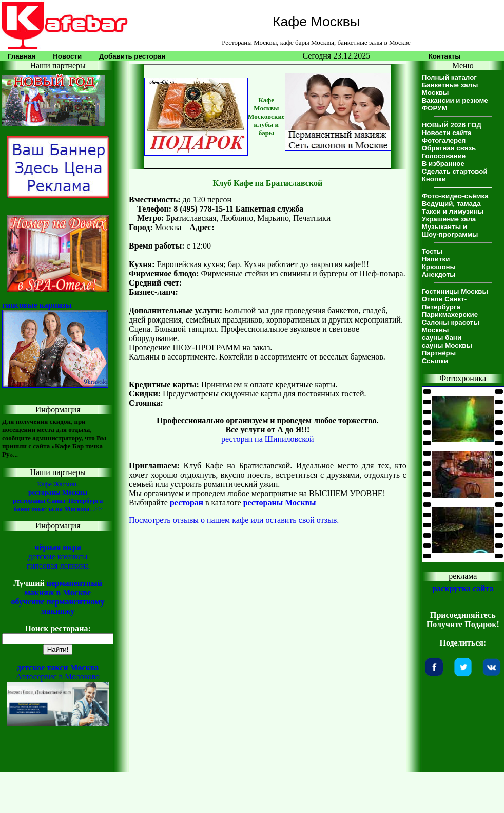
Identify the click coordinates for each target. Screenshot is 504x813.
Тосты (432, 251)
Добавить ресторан (132, 56)
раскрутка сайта (463, 588)
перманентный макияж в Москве (63, 588)
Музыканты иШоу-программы (450, 231)
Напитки (436, 259)
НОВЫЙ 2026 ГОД (452, 125)
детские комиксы (58, 556)
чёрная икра (57, 547)
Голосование (444, 156)
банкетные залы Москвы (51, 509)
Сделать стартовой (455, 171)
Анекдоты (439, 275)
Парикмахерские (450, 315)
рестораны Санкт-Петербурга (58, 500)
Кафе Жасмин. (58, 484)
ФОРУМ (435, 108)
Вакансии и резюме (455, 100)
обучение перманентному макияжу (58, 606)
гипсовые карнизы (37, 305)
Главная (22, 56)
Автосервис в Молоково (58, 677)
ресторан (187, 503)
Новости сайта (447, 133)
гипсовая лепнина (58, 566)
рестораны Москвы (58, 492)
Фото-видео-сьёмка (455, 196)
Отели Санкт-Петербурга (444, 303)
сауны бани (442, 338)
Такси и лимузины (453, 211)
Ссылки (435, 361)
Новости (67, 56)
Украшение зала (449, 219)
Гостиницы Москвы (455, 291)
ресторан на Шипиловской (268, 439)
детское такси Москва (58, 667)
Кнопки (434, 179)
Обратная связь (449, 148)
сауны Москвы (447, 345)
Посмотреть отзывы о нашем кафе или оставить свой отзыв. (234, 520)
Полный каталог (449, 77)
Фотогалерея (444, 140)
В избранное (443, 164)
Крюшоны (439, 267)
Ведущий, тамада (451, 204)
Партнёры (439, 353)
